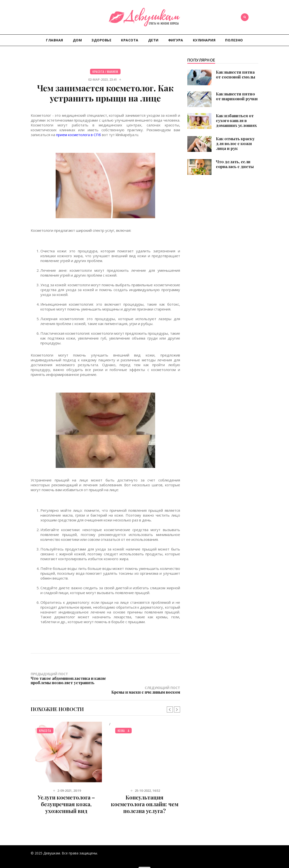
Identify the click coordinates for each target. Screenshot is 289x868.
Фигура (176, 40)
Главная (55, 40)
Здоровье (101, 40)
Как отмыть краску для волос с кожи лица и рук (235, 143)
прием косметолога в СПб (79, 135)
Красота (130, 40)
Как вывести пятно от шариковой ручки (237, 96)
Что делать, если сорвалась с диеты (235, 164)
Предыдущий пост (68, 680)
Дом (77, 40)
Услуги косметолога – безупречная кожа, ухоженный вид (66, 799)
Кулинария (204, 40)
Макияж (113, 72)
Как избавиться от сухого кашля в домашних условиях (236, 120)
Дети (153, 40)
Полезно (234, 40)
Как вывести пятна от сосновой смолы (236, 74)
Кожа (121, 725)
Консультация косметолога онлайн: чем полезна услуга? (145, 799)
